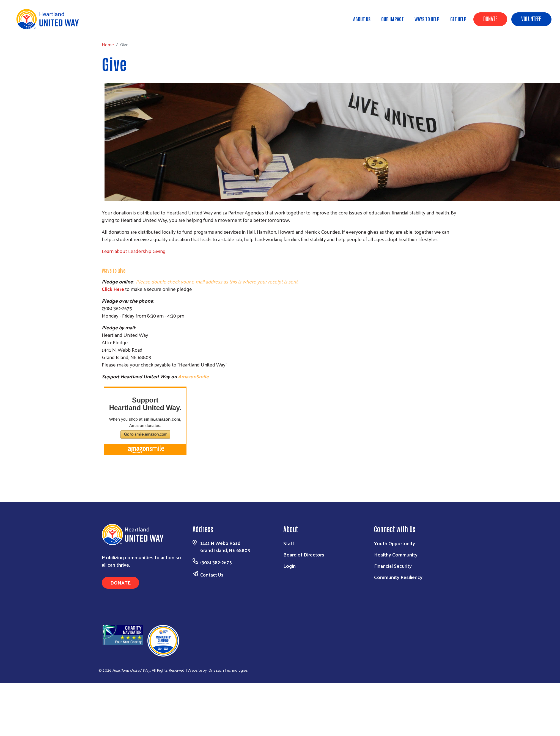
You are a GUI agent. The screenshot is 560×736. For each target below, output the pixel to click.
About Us (362, 19)
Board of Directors (304, 554)
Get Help (458, 19)
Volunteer (531, 18)
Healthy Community (396, 554)
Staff (289, 543)
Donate (490, 18)
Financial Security (393, 566)
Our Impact (392, 19)
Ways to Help (427, 19)
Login (289, 566)
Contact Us (212, 575)
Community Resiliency (398, 577)
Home (32, 28)
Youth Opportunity (395, 543)
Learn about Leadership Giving (134, 251)
